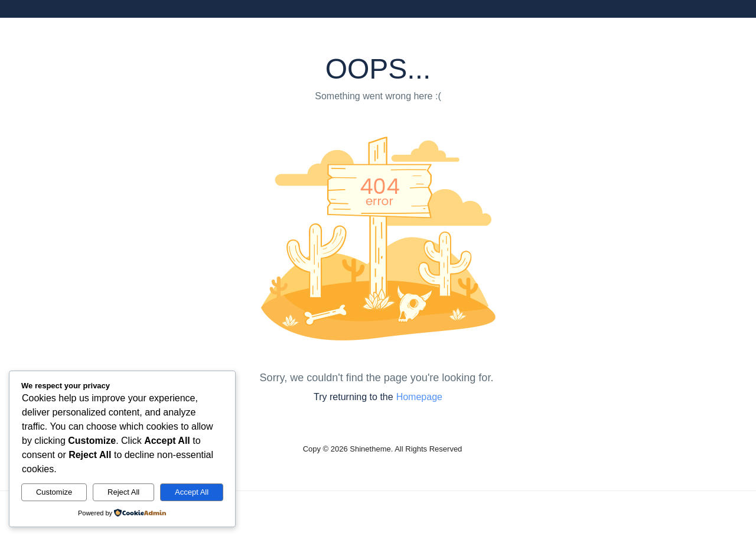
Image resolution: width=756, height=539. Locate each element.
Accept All (192, 492)
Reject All (123, 492)
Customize (54, 492)
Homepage (419, 397)
